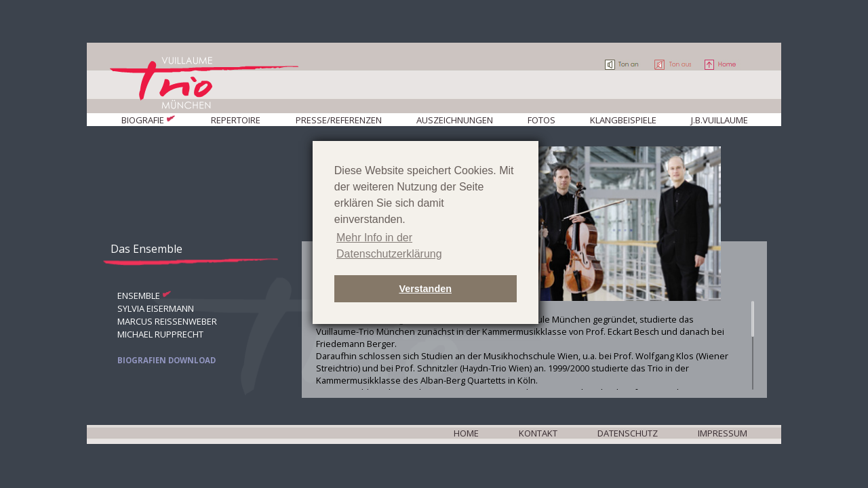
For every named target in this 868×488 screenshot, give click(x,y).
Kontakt (538, 433)
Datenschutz (628, 433)
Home (466, 433)
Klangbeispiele (623, 120)
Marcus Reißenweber (167, 321)
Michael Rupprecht (160, 334)
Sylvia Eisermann (156, 308)
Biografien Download (166, 360)
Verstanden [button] (425, 289)
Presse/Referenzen (339, 120)
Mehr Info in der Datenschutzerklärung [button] (389, 246)
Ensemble (139, 296)
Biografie (143, 120)
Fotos (541, 120)
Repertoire (236, 120)
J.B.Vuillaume (719, 120)
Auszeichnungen (455, 120)
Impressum (723, 433)
